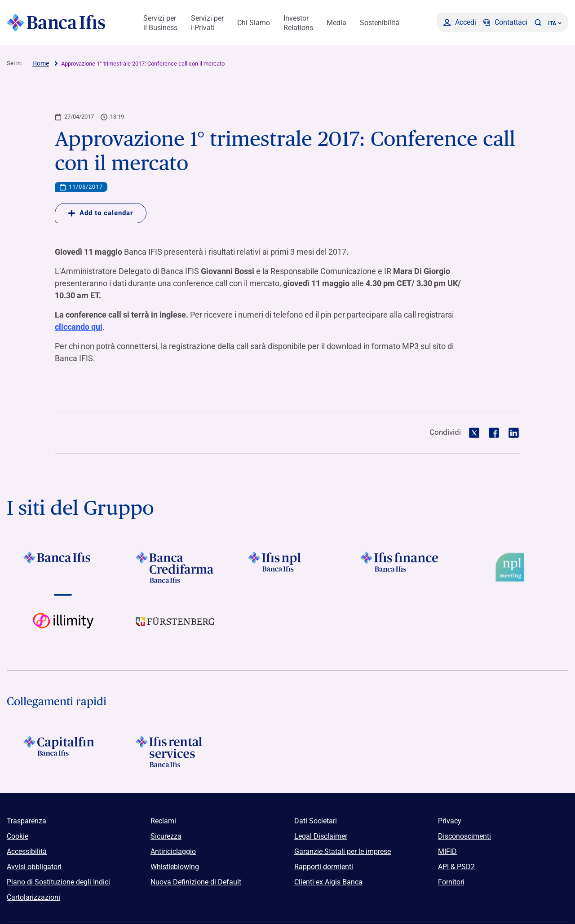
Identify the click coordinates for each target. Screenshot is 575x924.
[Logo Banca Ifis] (56, 22)
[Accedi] (460, 22)
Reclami (163, 821)
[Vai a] (63, 567)
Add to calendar (101, 213)
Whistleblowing (175, 867)
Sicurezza (166, 836)
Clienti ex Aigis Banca (328, 882)
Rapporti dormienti (324, 867)
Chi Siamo (254, 23)
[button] (538, 22)
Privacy (450, 821)
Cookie (18, 836)
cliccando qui (79, 327)
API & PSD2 (456, 867)
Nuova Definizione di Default (196, 882)
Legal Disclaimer (321, 836)
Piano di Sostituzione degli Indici (58, 882)
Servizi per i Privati (207, 23)
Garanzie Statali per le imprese (343, 851)
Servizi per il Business (160, 23)
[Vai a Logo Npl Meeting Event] (512, 567)
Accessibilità (27, 851)
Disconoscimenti (464, 836)
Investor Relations (298, 23)
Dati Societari (316, 821)
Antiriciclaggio (173, 851)
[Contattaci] (505, 22)
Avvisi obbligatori (34, 867)
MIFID (447, 851)
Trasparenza (27, 821)
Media (336, 23)
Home (41, 63)
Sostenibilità (380, 23)
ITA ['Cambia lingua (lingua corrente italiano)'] (555, 23)
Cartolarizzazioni (33, 897)
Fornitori (451, 882)
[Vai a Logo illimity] (63, 628)
